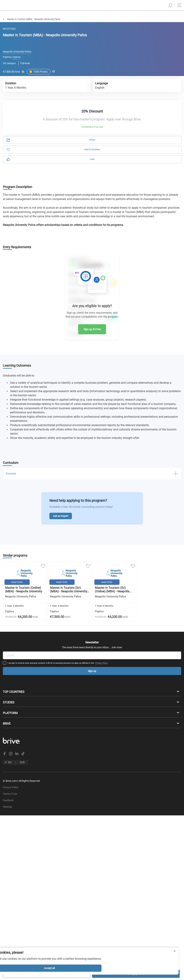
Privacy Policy (124, 637)
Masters (4, 19)
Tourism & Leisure (25, 19)
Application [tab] (50, 38)
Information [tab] (134, 38)
